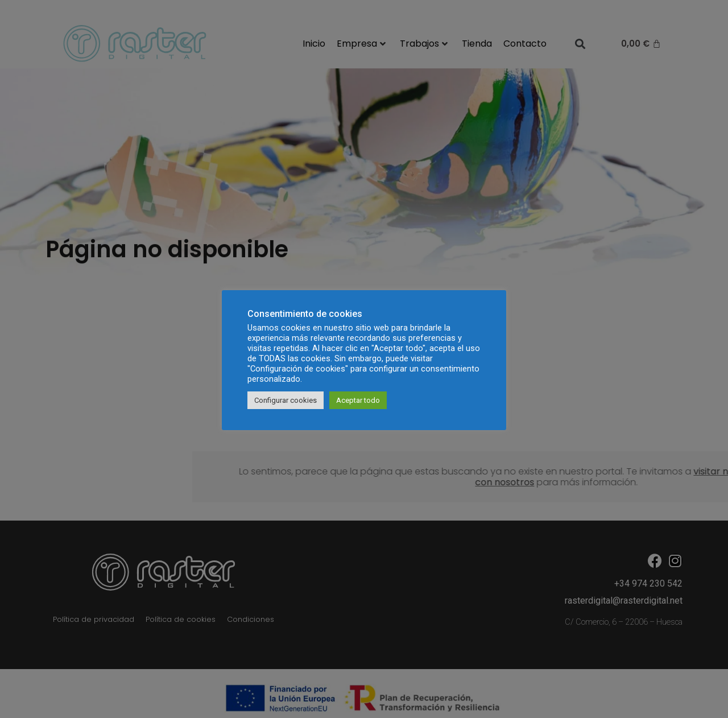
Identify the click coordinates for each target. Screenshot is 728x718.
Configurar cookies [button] (286, 400)
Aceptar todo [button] (358, 400)
